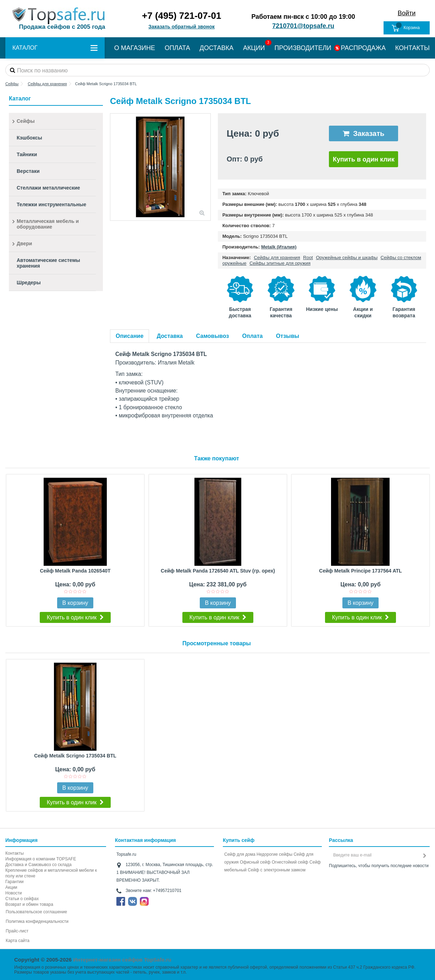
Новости (13, 893)
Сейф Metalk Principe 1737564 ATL (360, 571)
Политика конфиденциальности (37, 921)
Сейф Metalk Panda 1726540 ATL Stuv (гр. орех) (218, 571)
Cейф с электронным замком (277, 870)
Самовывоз (213, 336)
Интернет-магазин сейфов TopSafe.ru (122, 960)
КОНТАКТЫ (412, 48)
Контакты (15, 853)
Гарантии (14, 882)
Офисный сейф (255, 862)
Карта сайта (18, 941)
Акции (11, 887)
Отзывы (288, 336)
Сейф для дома (240, 854)
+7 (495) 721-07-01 (181, 16)
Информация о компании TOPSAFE (41, 859)
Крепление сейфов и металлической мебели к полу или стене (51, 873)
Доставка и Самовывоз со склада (38, 865)
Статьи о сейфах (22, 899)
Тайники (27, 154)
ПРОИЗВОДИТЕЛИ (303, 48)
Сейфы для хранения (277, 258)
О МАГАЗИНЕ (135, 48)
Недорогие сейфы (274, 854)
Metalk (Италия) (279, 247)
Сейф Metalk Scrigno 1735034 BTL (75, 756)
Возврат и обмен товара (29, 904)
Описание (130, 336)
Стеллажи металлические (48, 188)
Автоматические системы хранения (48, 263)
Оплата (253, 336)
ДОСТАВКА (217, 48)
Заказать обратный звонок (181, 27)
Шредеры (29, 283)
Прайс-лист (17, 931)
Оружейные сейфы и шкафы (347, 258)
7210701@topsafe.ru (303, 26)
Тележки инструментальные (51, 204)
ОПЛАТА (177, 48)
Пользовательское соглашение (36, 912)
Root (308, 258)
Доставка (170, 336)
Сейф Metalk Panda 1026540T (75, 571)
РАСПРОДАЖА (363, 48)
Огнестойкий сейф (290, 862)
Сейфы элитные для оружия (280, 263)
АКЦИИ (254, 48)
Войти (407, 13)
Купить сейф (239, 840)
